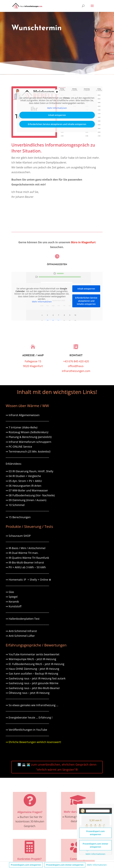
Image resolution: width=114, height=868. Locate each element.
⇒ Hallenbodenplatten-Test (23, 619)
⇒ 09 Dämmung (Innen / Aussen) (26, 500)
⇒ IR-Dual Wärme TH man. (22, 553)
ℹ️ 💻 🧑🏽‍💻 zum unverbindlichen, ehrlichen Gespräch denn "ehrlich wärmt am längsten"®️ (57, 767)
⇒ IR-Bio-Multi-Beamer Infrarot (25, 562)
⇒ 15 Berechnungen (18, 517)
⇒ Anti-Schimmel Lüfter (20, 636)
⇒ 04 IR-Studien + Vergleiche (23, 476)
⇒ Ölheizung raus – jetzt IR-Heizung (28, 693)
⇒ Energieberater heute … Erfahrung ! (29, 717)
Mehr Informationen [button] (97, 865)
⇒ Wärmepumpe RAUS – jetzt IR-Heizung (31, 659)
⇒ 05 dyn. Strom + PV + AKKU (24, 481)
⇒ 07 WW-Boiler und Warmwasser (27, 490)
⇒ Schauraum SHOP (18, 536)
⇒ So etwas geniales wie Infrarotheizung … (32, 705)
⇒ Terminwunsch (28, 451)
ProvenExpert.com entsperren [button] (26, 865)
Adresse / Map (33, 356)
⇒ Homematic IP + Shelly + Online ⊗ (28, 580)
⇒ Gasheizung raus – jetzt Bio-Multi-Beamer (33, 688)
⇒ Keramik (12, 602)
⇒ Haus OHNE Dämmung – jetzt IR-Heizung (32, 669)
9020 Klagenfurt (33, 366)
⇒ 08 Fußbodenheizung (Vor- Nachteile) (30, 495)
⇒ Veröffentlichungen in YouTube (26, 730)
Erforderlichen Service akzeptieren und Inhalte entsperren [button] (57, 124)
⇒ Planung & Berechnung (29, 437)
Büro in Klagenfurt (83, 242)
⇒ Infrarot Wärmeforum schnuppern (28, 442)
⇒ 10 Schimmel (15, 505)
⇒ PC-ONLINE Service (19, 447)
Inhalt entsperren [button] (57, 115)
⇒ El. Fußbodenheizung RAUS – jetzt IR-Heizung (35, 664)
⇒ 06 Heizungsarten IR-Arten (24, 486)
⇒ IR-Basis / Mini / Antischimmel (25, 548)
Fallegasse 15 (33, 361)
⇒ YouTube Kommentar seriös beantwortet (32, 654)
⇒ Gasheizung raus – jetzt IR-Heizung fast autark (36, 678)
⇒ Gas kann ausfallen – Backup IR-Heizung (32, 673)
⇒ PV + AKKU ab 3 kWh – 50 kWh (26, 567)
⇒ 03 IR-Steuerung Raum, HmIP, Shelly (29, 471)
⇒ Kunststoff (14, 606)
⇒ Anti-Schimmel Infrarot (21, 631)
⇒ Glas (10, 592)
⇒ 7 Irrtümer (22, 427)
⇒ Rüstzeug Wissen (27, 432)
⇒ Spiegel (12, 597)
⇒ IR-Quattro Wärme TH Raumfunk (27, 558)
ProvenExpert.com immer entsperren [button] (65, 865)
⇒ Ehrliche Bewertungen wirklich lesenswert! (33, 742)
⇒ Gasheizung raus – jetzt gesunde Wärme (32, 683)
